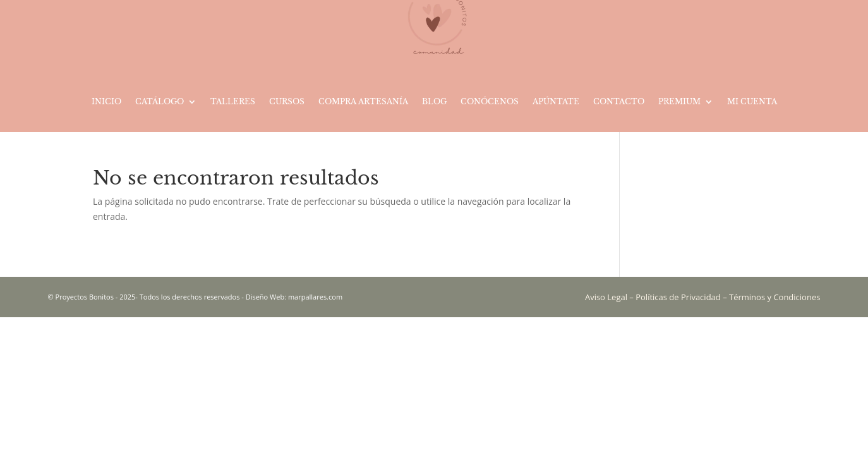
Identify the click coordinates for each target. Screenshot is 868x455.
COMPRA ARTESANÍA (363, 101)
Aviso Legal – (610, 297)
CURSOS (287, 101)
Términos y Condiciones (775, 297)
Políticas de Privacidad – (682, 297)
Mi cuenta (752, 101)
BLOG (434, 101)
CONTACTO (619, 101)
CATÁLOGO (160, 101)
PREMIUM (679, 101)
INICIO (106, 101)
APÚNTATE (556, 101)
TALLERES (233, 101)
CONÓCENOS (490, 101)
